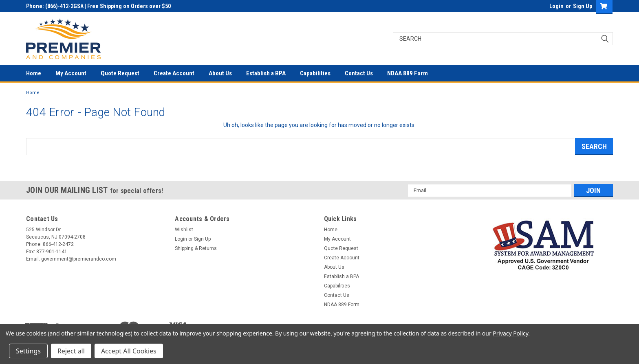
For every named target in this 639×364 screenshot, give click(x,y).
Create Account (174, 73)
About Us (220, 73)
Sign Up (583, 6)
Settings (28, 351)
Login (556, 6)
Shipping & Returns (196, 248)
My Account (71, 73)
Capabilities (315, 73)
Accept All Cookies (129, 351)
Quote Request (120, 73)
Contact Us (359, 73)
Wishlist (184, 230)
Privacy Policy (510, 333)
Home (34, 73)
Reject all (71, 351)
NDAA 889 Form (408, 73)
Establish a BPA (266, 73)
